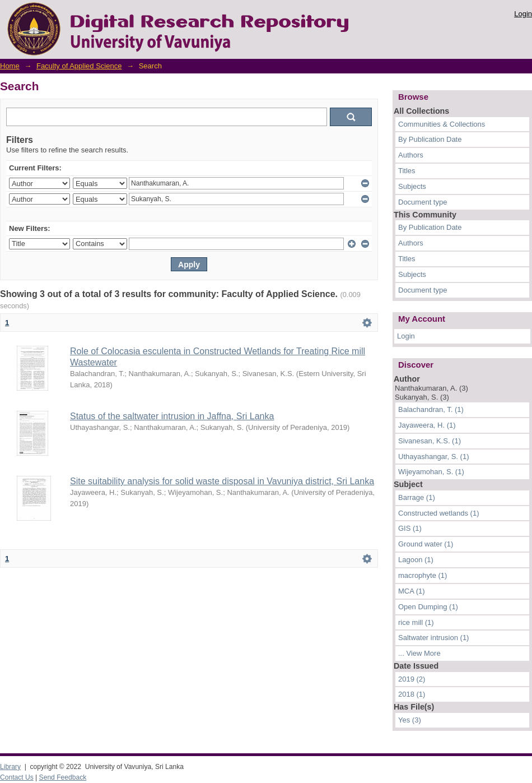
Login (523, 14)
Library (10, 767)
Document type (423, 202)
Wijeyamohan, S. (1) (431, 472)
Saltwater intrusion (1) (433, 638)
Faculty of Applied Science (79, 66)
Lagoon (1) (416, 560)
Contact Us (17, 777)
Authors (411, 155)
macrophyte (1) (423, 575)
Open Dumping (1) (428, 607)
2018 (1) (412, 694)
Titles (407, 171)
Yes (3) (410, 720)
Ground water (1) (426, 544)
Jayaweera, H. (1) (427, 425)
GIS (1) (410, 528)
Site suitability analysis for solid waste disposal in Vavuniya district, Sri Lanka (222, 481)
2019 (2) (412, 679)
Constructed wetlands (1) (439, 513)
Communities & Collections (442, 124)
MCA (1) (412, 591)
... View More (419, 653)
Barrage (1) (417, 497)
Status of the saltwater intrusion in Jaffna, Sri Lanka (172, 416)
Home (10, 66)
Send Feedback (63, 777)
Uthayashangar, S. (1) (433, 457)
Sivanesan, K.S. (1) (430, 441)
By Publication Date (430, 139)
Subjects (412, 186)
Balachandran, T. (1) (431, 409)
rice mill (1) (416, 622)
